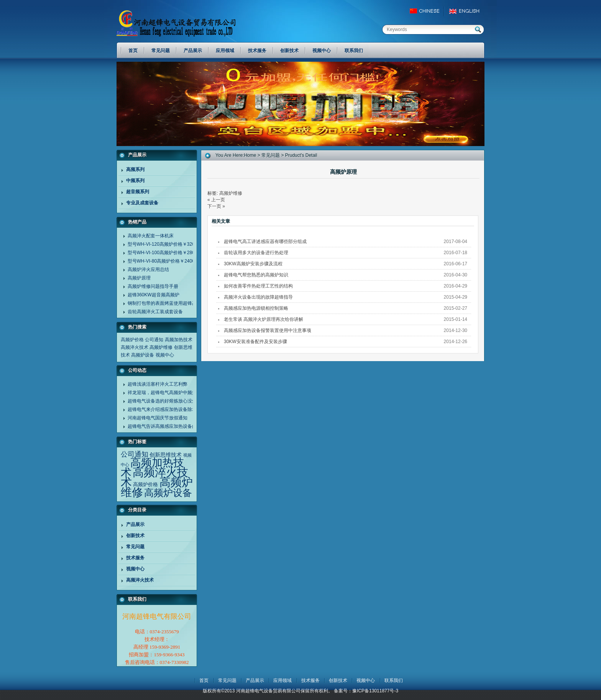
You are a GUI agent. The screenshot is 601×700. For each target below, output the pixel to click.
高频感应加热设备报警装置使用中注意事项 (268, 330)
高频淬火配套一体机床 (151, 236)
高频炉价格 (132, 340)
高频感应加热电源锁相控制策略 (256, 308)
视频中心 (165, 355)
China (428, 11)
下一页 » (216, 206)
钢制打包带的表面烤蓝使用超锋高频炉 (167, 303)
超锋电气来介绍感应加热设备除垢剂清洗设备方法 (178, 409)
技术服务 (135, 558)
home (250, 155)
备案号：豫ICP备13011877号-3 (366, 691)
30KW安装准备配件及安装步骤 (255, 342)
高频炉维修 (161, 347)
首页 (204, 680)
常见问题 (135, 547)
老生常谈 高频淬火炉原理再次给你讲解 (264, 319)
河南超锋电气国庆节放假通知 (158, 418)
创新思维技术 (166, 455)
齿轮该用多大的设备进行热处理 (256, 253)
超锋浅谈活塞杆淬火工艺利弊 (158, 384)
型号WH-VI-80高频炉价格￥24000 (163, 261)
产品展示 (135, 524)
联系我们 (394, 680)
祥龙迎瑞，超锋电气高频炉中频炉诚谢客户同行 (176, 393)
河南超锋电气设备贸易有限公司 (184, 23)
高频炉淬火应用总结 (148, 269)
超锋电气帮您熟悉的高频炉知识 (256, 275)
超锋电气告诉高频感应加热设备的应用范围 (171, 426)
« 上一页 (216, 200)
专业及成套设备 (142, 203)
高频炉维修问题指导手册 (153, 286)
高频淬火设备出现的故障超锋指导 (258, 297)
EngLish (466, 11)
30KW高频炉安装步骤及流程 (253, 264)
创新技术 (135, 536)
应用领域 (282, 680)
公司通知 (154, 340)
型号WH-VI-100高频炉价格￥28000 (164, 253)
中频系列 (135, 181)
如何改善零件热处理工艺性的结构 (258, 286)
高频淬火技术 (135, 347)
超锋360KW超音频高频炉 (154, 295)
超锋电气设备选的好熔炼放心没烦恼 (164, 401)
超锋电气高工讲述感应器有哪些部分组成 (265, 242)
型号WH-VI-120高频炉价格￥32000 (164, 244)
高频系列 (135, 169)
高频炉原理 (139, 278)
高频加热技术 (179, 340)
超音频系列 (138, 192)
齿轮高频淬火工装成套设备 (155, 312)
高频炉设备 (143, 355)
